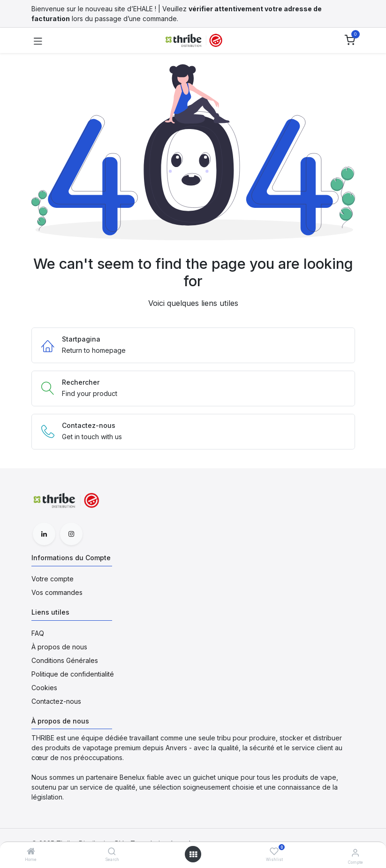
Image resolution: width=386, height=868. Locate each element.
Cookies (44, 688)
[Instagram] (71, 534)
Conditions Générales (65, 660)
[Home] (31, 852)
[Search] (112, 852)
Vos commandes (57, 592)
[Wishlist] (274, 851)
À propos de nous (59, 647)
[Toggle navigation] (38, 40)
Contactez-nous (56, 701)
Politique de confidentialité (73, 674)
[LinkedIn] (44, 534)
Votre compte (53, 579)
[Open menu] (193, 854)
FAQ (38, 633)
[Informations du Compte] (355, 853)
